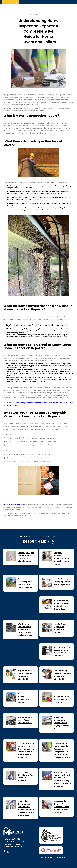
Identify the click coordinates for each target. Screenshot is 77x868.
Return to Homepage (10, 2)
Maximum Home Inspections (14, 505)
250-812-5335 (26, 516)
